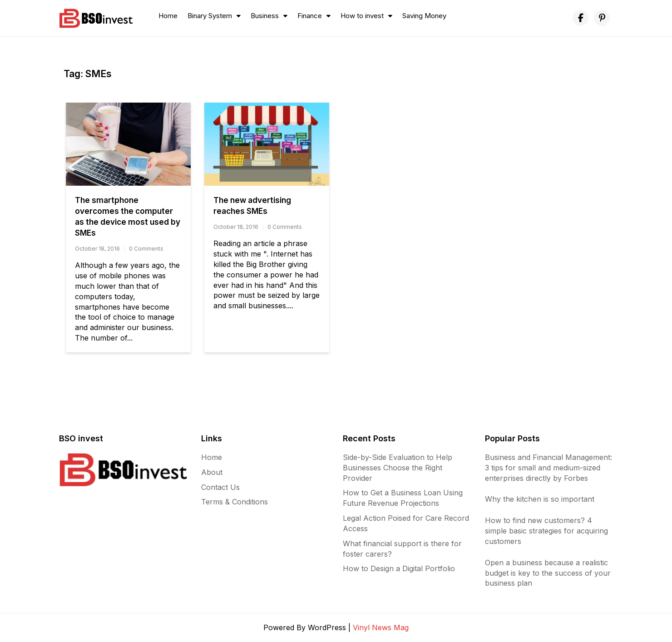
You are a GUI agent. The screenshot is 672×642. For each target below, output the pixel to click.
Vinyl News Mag (381, 627)
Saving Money (424, 16)
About (212, 472)
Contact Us (220, 487)
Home (168, 16)
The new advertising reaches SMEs (252, 206)
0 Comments (146, 249)
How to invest (362, 16)
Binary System (210, 16)
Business (265, 16)
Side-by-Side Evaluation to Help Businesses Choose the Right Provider (398, 468)
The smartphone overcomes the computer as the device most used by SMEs (128, 217)
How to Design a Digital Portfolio (399, 568)
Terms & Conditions (235, 502)
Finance (310, 16)
